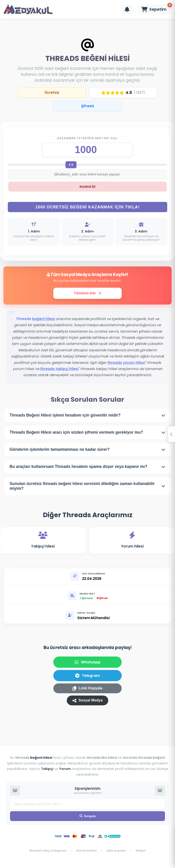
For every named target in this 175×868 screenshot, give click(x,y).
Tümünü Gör (87, 295)
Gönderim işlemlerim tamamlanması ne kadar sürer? (60, 451)
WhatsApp (88, 663)
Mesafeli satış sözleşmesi (48, 851)
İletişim (141, 851)
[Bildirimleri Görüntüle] (127, 9)
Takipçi (47, 769)
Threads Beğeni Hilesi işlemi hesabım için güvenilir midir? (65, 417)
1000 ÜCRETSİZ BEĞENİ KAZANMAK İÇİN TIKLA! (87, 208)
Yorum (65, 769)
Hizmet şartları (87, 851)
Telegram (87, 677)
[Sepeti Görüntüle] (154, 9)
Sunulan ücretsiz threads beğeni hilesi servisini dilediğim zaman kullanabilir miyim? (82, 487)
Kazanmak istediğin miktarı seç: (88, 138)
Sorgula (88, 816)
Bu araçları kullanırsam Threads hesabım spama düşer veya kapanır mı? (78, 468)
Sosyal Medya (88, 702)
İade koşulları (117, 851)
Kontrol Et (87, 188)
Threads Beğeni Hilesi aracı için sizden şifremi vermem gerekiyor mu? (76, 434)
